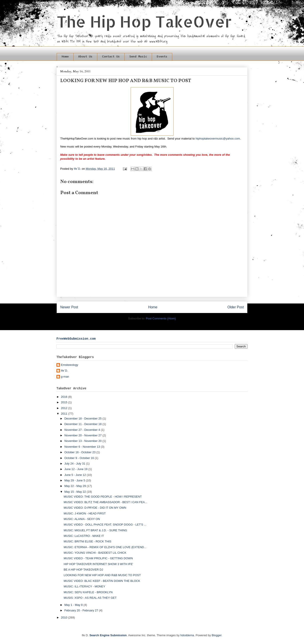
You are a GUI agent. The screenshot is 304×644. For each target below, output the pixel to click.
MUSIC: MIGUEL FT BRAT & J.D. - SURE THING (95, 530)
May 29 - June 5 (75, 480)
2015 (65, 402)
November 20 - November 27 (83, 435)
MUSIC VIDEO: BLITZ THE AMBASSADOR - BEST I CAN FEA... (105, 502)
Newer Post (69, 307)
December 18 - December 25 (83, 419)
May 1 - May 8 (74, 605)
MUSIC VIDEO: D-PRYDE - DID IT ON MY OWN (95, 508)
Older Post (236, 307)
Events (162, 57)
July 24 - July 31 (75, 464)
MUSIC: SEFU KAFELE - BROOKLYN (88, 592)
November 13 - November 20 (83, 441)
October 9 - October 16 (80, 458)
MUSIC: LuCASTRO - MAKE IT (84, 536)
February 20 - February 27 (82, 610)
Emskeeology (70, 365)
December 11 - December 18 (83, 424)
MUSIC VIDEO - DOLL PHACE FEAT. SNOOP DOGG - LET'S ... (105, 525)
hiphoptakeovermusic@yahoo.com (218, 139)
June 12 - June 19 (76, 469)
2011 (65, 414)
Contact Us (111, 57)
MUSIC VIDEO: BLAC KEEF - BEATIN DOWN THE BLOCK (102, 581)
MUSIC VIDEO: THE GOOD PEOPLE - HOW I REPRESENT (103, 497)
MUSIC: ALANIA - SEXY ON (82, 519)
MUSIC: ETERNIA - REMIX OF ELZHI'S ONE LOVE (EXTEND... (105, 547)
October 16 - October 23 (80, 452)
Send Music (138, 57)
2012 (65, 408)
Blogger (217, 635)
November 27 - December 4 (83, 430)
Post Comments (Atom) (161, 318)
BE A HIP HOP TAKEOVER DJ (83, 570)
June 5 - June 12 (76, 475)
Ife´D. (64, 371)
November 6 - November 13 (83, 447)
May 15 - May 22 (76, 492)
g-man (65, 377)
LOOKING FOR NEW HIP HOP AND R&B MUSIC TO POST (102, 575)
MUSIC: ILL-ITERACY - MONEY (84, 586)
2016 (65, 397)
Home (65, 57)
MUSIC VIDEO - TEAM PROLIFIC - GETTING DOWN (98, 558)
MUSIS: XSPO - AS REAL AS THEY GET (90, 598)
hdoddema (187, 635)
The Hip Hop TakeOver (144, 21)
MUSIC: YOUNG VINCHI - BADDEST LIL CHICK (95, 553)
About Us (85, 57)
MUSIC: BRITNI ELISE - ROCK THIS (87, 541)
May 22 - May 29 (76, 486)
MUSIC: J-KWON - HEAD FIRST (85, 513)
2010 (65, 617)
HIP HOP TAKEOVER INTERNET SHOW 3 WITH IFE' (98, 564)
